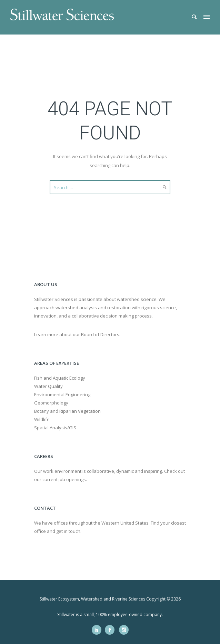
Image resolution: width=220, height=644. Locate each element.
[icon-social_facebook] (111, 630)
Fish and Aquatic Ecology (60, 378)
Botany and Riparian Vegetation (67, 411)
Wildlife (42, 419)
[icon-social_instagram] (124, 630)
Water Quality (48, 386)
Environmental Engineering (62, 394)
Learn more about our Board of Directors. (77, 334)
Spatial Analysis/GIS (55, 428)
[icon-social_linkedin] (98, 630)
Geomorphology (51, 403)
